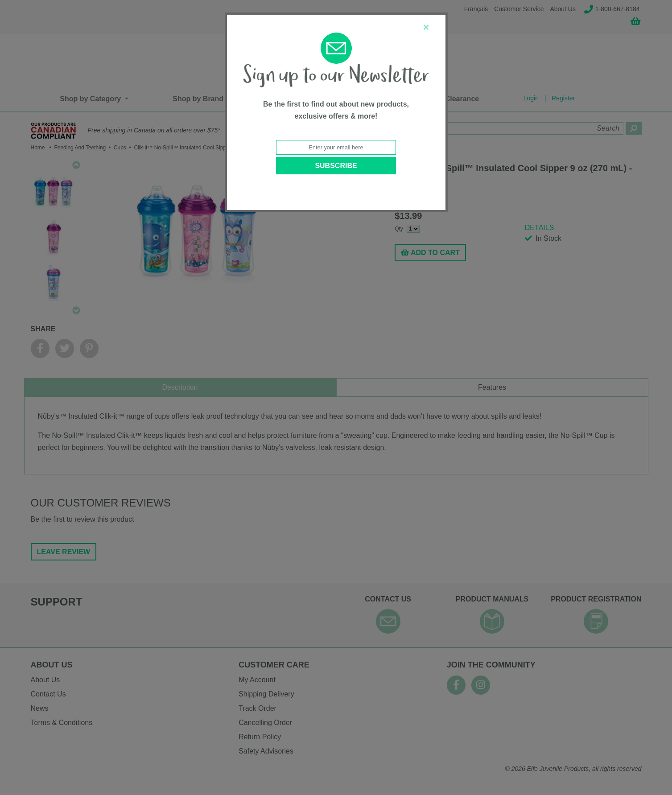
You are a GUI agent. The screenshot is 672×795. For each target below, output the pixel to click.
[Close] (426, 27)
